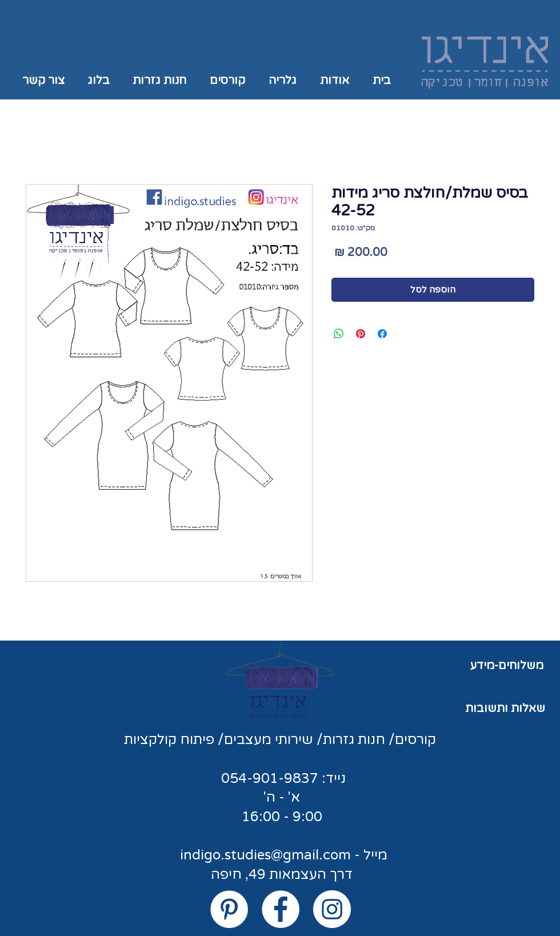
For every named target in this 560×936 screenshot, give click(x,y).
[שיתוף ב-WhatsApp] (339, 334)
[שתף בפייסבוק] (382, 334)
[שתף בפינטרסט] (361, 334)
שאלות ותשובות (505, 709)
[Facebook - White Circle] (281, 909)
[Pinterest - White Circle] (229, 909)
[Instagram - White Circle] (332, 909)
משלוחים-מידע (507, 666)
